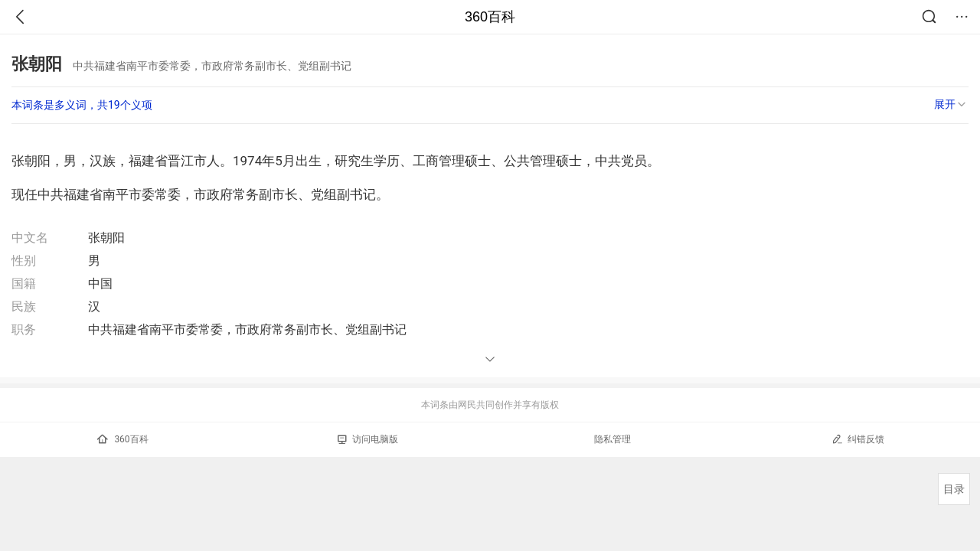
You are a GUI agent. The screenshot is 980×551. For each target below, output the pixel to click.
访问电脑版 (368, 439)
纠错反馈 (858, 439)
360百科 (490, 17)
